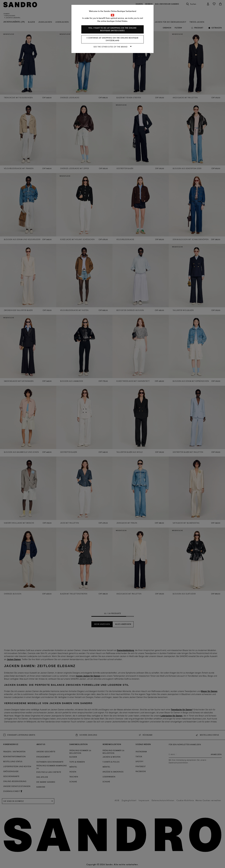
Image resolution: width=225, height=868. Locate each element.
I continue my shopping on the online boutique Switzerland (113, 39)
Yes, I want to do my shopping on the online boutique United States (112, 29)
